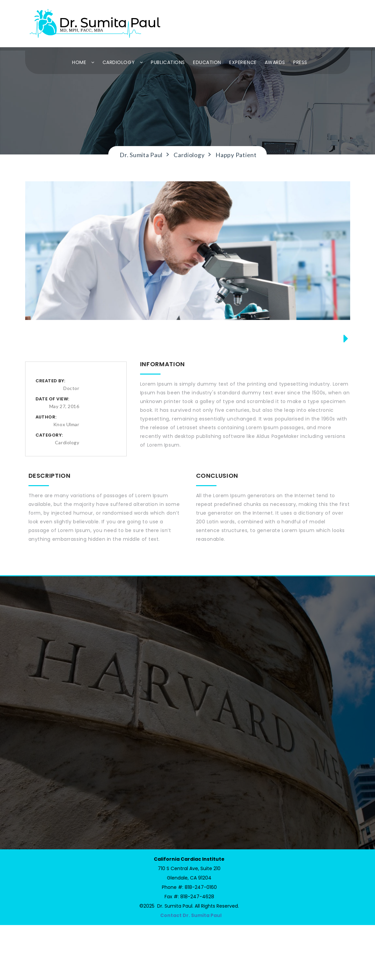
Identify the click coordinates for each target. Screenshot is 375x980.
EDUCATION (207, 62)
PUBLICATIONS (168, 62)
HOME (83, 62)
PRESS (300, 62)
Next (343, 375)
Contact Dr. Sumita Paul (191, 970)
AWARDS (275, 62)
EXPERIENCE (243, 62)
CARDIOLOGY (123, 62)
